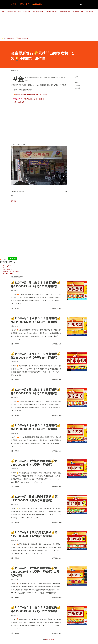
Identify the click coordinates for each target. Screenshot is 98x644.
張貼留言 (13, 201)
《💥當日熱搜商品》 (7, 38)
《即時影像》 (90, 11)
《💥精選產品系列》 (22, 38)
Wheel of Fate (8, 270)
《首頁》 (3, 11)
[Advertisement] (47, 25)
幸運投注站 (78, 86)
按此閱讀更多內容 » (57, 308)
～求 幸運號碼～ (19, 102)
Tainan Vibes (8, 268)
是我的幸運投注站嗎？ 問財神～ (29, 99)
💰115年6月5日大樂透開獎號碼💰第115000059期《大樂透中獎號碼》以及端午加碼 (35, 572)
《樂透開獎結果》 (39, 11)
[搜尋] (81, 4)
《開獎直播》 (27, 11)
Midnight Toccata (10, 266)
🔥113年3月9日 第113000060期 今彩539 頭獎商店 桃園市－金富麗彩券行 (30, 95)
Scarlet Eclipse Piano (11, 272)
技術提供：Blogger (49, 640)
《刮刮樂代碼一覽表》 (14, 11)
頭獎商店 (78, 88)
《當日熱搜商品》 (64, 11)
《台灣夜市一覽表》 (78, 11)
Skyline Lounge (9, 274)
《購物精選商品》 (51, 11)
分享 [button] (76, 77)
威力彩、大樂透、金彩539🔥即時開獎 (27, 4)
